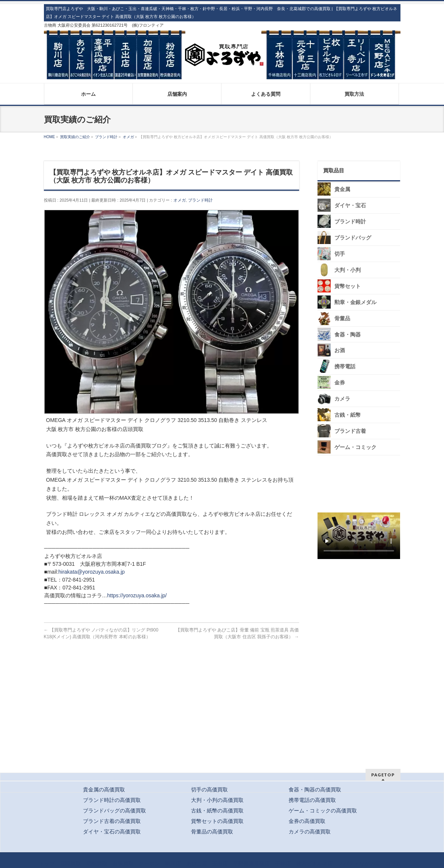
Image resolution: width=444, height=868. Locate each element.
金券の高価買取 (307, 821)
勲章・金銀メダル (355, 302)
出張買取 (123, 863)
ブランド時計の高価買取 (112, 800)
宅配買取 (97, 863)
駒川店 (173, 863)
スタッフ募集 (361, 583)
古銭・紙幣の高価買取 (217, 811)
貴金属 (342, 189)
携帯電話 (345, 367)
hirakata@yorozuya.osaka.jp (92, 572)
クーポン (149, 863)
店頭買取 (71, 863)
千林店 (283, 863)
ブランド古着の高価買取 (112, 821)
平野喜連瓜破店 (251, 863)
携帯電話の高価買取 (312, 800)
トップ (47, 863)
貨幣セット (347, 286)
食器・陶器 (347, 334)
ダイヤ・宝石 (350, 206)
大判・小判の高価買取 (217, 800)
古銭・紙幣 (347, 415)
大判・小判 (347, 270)
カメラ (342, 399)
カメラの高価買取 (310, 832)
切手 (339, 254)
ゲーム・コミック (355, 447)
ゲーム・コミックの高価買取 (323, 811)
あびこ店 (197, 863)
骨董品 (342, 319)
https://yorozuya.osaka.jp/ (137, 595)
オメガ (180, 200)
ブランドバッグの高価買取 (114, 811)
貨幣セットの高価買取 (217, 821)
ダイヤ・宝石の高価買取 (112, 832)
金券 (339, 383)
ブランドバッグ (352, 238)
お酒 (339, 350)
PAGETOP (383, 775)
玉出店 (220, 863)
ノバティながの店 (359, 863)
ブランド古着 (350, 431)
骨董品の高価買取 (212, 832)
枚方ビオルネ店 (315, 863)
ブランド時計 (200, 200)
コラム (393, 863)
